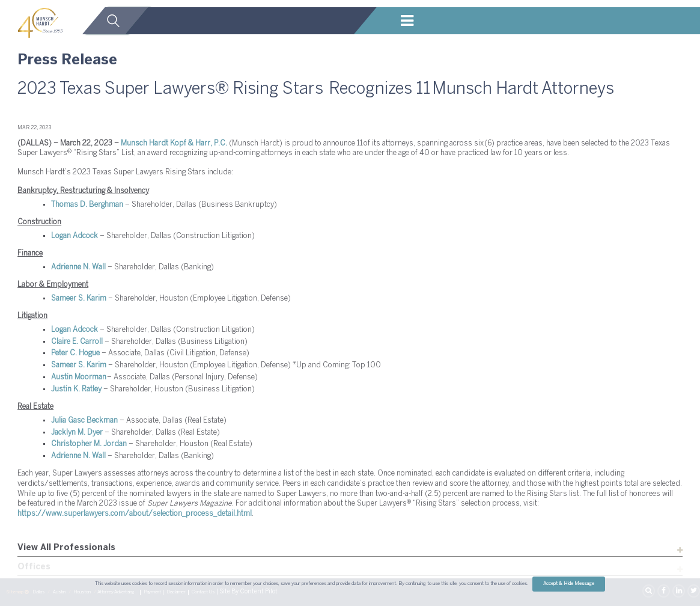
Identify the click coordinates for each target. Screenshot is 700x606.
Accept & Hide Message (569, 584)
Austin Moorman (79, 377)
